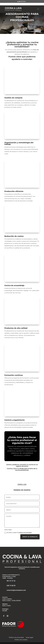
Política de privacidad (25, 533)
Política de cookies (21, 640)
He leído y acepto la (18, 533)
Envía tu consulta (30, 537)
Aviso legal (29, 637)
